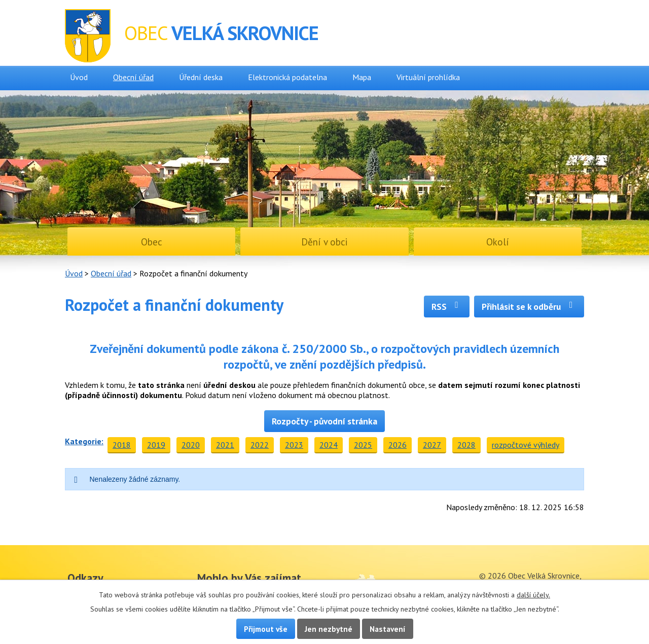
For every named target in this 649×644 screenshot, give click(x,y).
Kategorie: (84, 441)
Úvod (79, 77)
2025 (363, 445)
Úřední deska (201, 77)
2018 (122, 445)
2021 (225, 445)
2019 (156, 445)
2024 (329, 445)
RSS (447, 307)
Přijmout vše (266, 629)
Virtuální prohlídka (428, 77)
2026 (398, 445)
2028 (466, 445)
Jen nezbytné (329, 629)
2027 (432, 445)
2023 (294, 445)
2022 (260, 445)
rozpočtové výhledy (526, 445)
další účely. (533, 595)
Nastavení (388, 629)
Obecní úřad (133, 77)
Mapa (362, 77)
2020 (191, 445)
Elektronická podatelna (287, 77)
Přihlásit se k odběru (529, 307)
